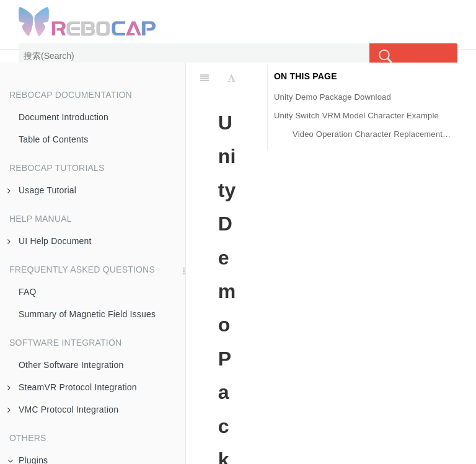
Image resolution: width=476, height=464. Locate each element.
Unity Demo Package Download (333, 97)
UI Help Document (50, 241)
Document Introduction (64, 117)
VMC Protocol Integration (63, 409)
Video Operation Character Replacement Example (372, 134)
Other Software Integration (71, 365)
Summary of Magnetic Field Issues (87, 314)
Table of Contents (53, 139)
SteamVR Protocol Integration (72, 387)
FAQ (28, 292)
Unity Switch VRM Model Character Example (356, 116)
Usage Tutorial (42, 190)
